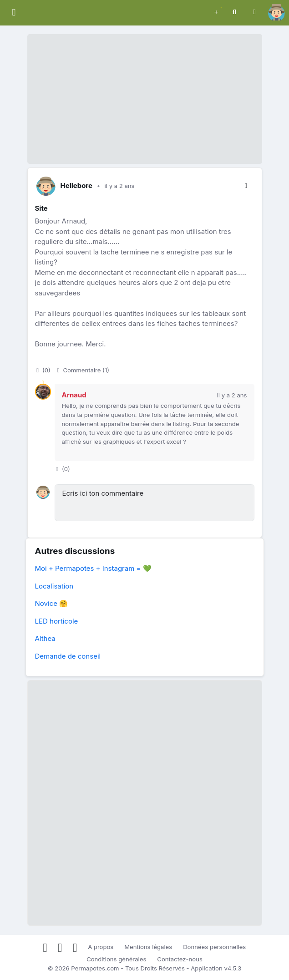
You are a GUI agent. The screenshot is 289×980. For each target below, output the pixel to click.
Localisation (54, 586)
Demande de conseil (68, 656)
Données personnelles (214, 947)
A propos (101, 947)
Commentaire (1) (82, 370)
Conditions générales (116, 959)
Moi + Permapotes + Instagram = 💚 (93, 568)
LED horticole (57, 621)
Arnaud (74, 395)
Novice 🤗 (52, 603)
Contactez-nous (180, 959)
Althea (45, 638)
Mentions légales (148, 947)
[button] (216, 11)
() (43, 370)
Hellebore (77, 186)
